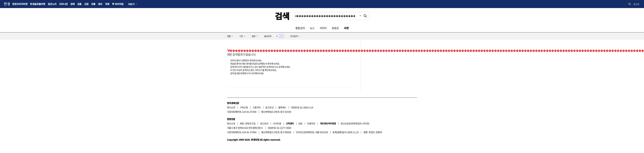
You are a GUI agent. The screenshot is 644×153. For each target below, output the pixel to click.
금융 (79, 4)
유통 (93, 4)
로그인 (636, 4)
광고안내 (269, 107)
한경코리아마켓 (20, 4)
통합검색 (300, 28)
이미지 (323, 28)
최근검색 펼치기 (358, 16)
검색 (282, 16)
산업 (86, 4)
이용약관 (311, 123)
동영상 (335, 28)
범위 (254, 36)
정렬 (229, 36)
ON (277, 36)
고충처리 (257, 107)
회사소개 (231, 107)
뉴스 (312, 28)
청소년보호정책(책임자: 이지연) (355, 123)
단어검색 (294, 36)
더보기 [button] (131, 4)
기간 (241, 36)
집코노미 (52, 4)
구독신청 (244, 107)
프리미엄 (119, 4)
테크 (100, 4)
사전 (346, 28)
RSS (300, 123)
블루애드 (282, 107)
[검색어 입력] (327, 16)
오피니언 (63, 4)
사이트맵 (277, 123)
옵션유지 (268, 36)
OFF (281, 36)
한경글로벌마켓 (38, 4)
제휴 (242, 123)
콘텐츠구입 (250, 123)
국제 (107, 4)
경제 (73, 4)
